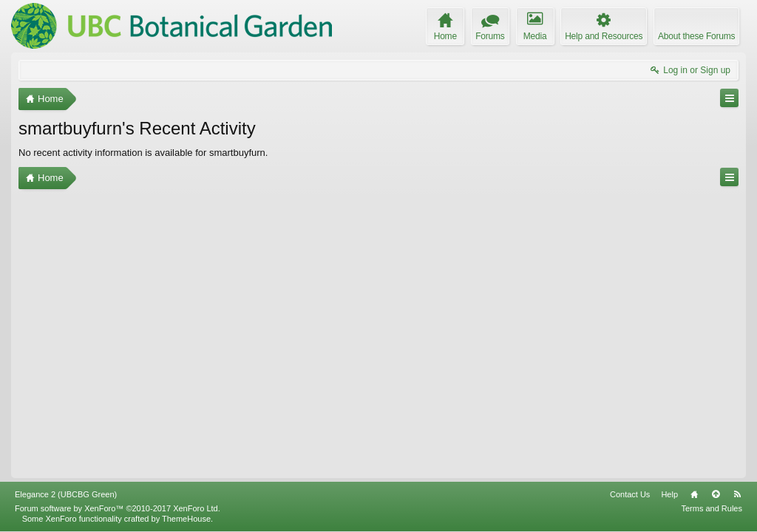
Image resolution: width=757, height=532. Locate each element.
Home (694, 494)
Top (716, 494)
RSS (737, 494)
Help (669, 494)
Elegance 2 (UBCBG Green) (66, 494)
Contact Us (630, 494)
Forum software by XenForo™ (118, 508)
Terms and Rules (712, 508)
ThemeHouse (186, 519)
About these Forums (696, 36)
